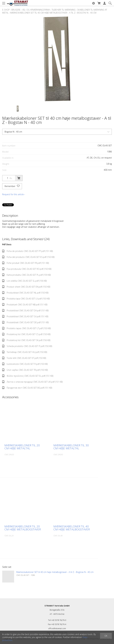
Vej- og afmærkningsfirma (36, 10)
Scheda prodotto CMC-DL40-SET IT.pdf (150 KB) (27, 346)
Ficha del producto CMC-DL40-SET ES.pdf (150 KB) (28, 257)
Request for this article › (14, 194)
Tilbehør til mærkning (64, 10)
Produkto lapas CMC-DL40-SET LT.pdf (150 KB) (26, 328)
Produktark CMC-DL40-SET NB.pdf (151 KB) (25, 305)
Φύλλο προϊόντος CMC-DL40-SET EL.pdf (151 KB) (28, 376)
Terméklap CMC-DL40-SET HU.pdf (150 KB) (25, 352)
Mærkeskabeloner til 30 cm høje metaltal (71, 447)
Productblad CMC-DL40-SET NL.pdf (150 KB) (25, 293)
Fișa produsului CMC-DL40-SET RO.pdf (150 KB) (27, 269)
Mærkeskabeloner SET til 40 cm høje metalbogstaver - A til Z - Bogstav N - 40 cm (55, 572)
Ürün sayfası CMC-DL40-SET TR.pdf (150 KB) (25, 370)
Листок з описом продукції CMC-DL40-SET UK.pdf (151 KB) (32, 382)
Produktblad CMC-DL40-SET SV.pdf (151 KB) (25, 316)
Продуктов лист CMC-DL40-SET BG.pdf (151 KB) (27, 388)
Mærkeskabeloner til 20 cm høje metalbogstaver (23, 528)
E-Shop (6, 10)
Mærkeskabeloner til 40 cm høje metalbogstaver (72, 528)
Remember (12, 186)
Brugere (16, 10)
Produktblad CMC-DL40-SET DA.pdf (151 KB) (25, 310)
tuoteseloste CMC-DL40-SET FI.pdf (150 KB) (25, 364)
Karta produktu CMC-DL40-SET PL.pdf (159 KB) (26, 275)
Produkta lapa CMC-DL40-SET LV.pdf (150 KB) (26, 299)
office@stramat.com (57, 628)
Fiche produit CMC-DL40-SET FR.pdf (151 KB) (26, 263)
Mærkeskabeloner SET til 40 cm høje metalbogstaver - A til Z (43, 13)
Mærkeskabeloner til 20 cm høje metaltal (22, 447)
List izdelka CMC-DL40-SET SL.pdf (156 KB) (24, 281)
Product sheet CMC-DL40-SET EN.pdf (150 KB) (26, 287)
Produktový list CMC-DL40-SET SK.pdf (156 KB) (26, 340)
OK (106, 636)
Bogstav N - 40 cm (87, 13)
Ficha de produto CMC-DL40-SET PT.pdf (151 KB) (28, 251)
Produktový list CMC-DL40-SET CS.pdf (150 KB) (26, 334)
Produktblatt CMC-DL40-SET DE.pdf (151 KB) (25, 322)
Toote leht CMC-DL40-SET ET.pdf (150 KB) (24, 358)
